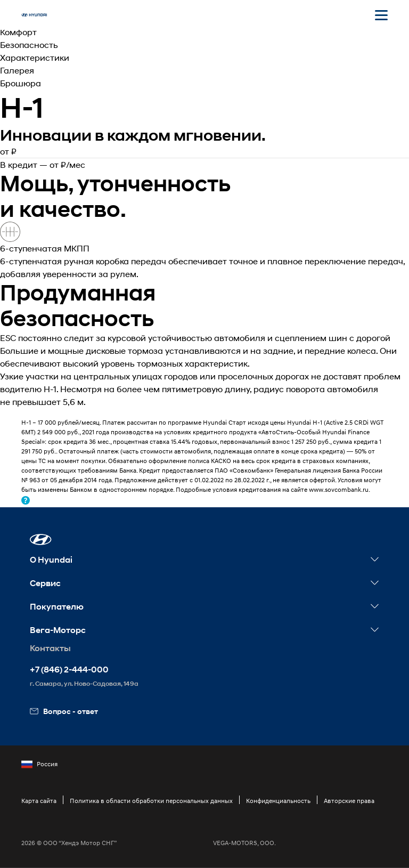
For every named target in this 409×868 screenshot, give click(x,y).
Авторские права (349, 801)
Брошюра (21, 83)
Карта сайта (39, 801)
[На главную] (34, 15)
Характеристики (35, 57)
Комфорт (18, 32)
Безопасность (29, 44)
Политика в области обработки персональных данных (151, 801)
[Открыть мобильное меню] (381, 15)
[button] (41, 540)
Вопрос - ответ (64, 711)
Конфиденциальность (278, 801)
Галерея (17, 70)
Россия (39, 764)
